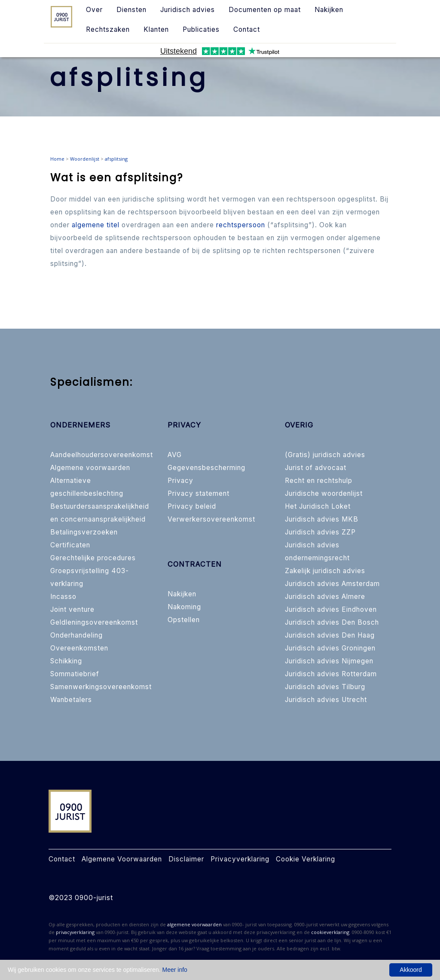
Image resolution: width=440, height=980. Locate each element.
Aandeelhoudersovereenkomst (102, 455)
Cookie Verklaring (306, 859)
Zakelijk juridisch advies (325, 571)
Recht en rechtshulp (319, 481)
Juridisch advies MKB (322, 519)
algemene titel (96, 225)
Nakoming (184, 607)
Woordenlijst (85, 159)
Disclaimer (186, 859)
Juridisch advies (188, 10)
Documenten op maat (265, 10)
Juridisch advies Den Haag (330, 635)
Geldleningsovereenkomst (94, 622)
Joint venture (72, 609)
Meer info (175, 970)
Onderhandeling (76, 635)
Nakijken (329, 10)
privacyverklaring (75, 932)
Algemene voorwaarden (90, 468)
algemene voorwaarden (194, 924)
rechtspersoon (241, 225)
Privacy (180, 481)
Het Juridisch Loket (318, 506)
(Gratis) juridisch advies (325, 455)
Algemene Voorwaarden (122, 859)
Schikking (66, 661)
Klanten (156, 29)
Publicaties (201, 29)
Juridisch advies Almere (325, 597)
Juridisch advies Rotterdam (331, 674)
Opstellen (184, 620)
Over (94, 10)
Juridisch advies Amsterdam (332, 584)
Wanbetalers (71, 700)
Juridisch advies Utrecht (326, 700)
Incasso (63, 597)
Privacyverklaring (240, 859)
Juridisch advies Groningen (330, 648)
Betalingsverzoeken (84, 532)
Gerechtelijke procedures (93, 558)
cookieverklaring (330, 932)
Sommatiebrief (75, 674)
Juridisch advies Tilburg (325, 687)
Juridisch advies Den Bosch (332, 622)
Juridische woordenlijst (324, 493)
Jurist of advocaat (316, 468)
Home (57, 159)
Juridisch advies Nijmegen (329, 661)
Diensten (131, 10)
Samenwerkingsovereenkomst (101, 687)
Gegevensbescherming (206, 468)
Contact (247, 29)
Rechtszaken (108, 29)
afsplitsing (116, 159)
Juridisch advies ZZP (320, 532)
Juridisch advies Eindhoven (331, 609)
